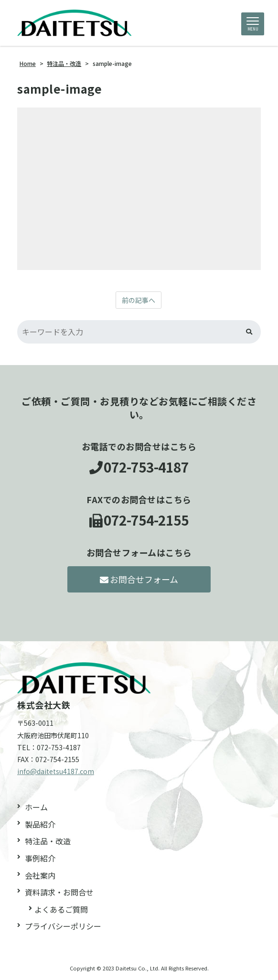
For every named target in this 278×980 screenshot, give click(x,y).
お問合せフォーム (139, 579)
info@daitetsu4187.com (56, 771)
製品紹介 (40, 824)
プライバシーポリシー (63, 926)
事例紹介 (40, 858)
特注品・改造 (48, 841)
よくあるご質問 (61, 909)
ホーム (36, 807)
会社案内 (40, 875)
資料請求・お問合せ (59, 892)
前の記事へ (139, 300)
